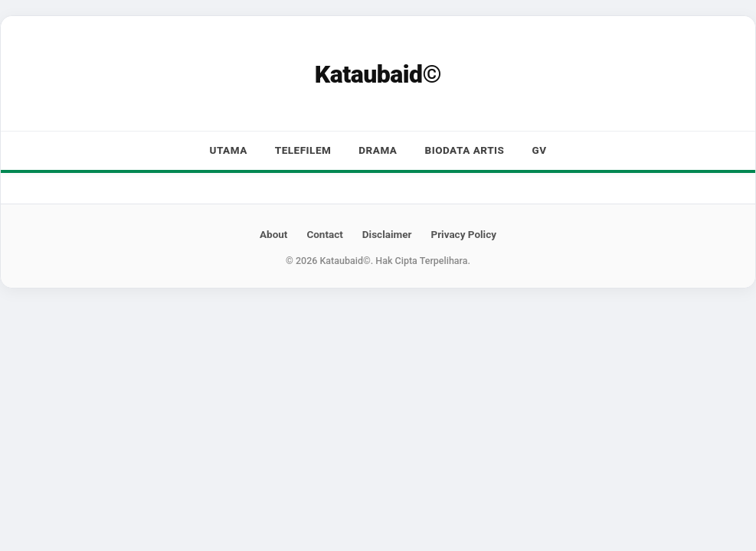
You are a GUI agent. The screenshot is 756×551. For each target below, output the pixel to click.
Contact (324, 234)
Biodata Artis (465, 150)
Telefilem (303, 150)
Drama (378, 150)
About (273, 234)
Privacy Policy (463, 234)
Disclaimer (387, 234)
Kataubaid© (378, 74)
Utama (228, 150)
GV (539, 150)
